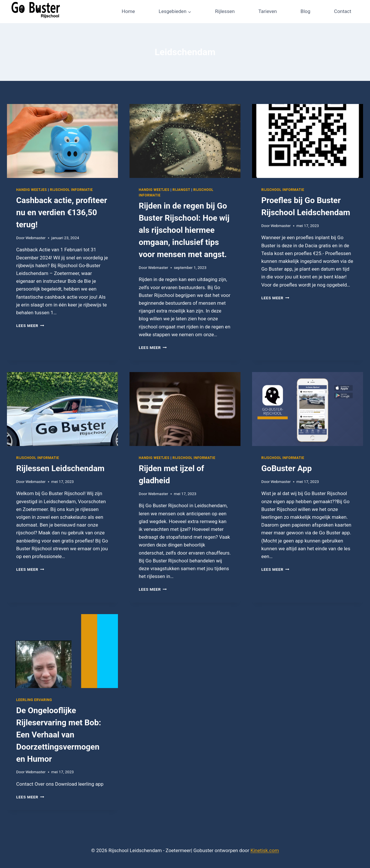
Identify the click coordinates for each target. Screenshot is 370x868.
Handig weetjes (32, 190)
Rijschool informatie (71, 190)
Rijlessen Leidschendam (60, 468)
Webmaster (35, 238)
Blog (306, 11)
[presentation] (62, 141)
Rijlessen (225, 11)
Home (128, 11)
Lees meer (30, 326)
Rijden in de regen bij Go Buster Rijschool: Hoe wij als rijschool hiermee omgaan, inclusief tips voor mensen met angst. (184, 230)
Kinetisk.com (265, 850)
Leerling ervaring (34, 700)
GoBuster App (287, 468)
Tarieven (268, 11)
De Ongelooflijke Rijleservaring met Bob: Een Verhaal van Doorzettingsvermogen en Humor (59, 735)
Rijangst (182, 190)
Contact (343, 11)
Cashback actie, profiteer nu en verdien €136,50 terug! (62, 212)
